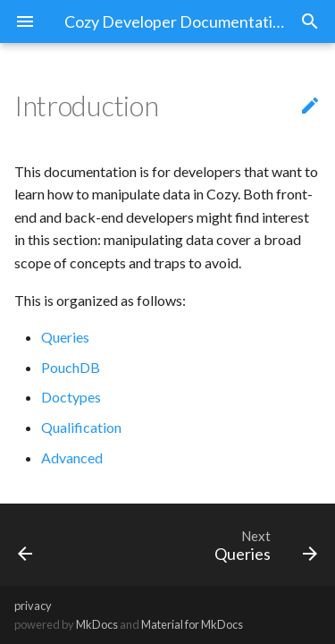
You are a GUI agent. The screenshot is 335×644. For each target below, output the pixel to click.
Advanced (72, 458)
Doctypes (71, 397)
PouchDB (71, 367)
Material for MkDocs (192, 624)
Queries (65, 337)
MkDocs (97, 624)
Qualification (81, 427)
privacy (33, 606)
